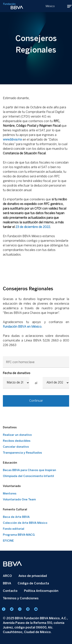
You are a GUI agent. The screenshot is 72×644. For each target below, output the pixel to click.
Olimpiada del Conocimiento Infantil (28, 476)
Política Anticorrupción (41, 591)
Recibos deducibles (17, 441)
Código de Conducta (33, 583)
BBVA (7, 583)
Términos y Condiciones (21, 598)
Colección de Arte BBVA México (25, 523)
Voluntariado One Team (19, 499)
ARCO (7, 576)
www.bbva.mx (12, 139)
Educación (10, 463)
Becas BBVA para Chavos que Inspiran (29, 470)
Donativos (10, 427)
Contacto (10, 591)
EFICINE (8, 541)
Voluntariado (12, 486)
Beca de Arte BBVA (16, 517)
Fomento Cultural (15, 510)
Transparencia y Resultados (22, 453)
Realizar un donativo (17, 435)
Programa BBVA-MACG (19, 535)
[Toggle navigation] (67, 6)
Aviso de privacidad (33, 576)
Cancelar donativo (16, 447)
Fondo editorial (14, 529)
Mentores (10, 493)
